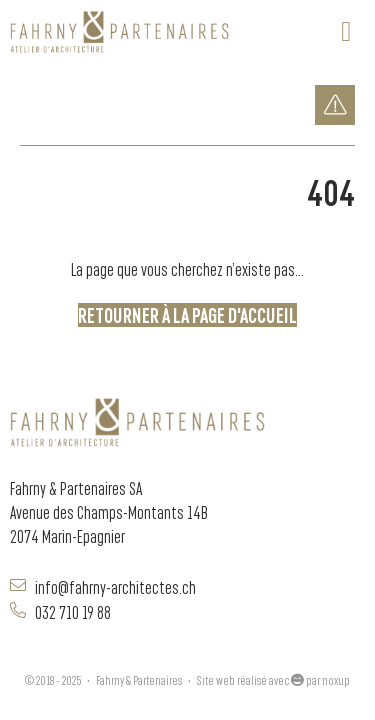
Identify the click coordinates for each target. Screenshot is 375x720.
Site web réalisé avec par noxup (273, 679)
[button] (346, 32)
